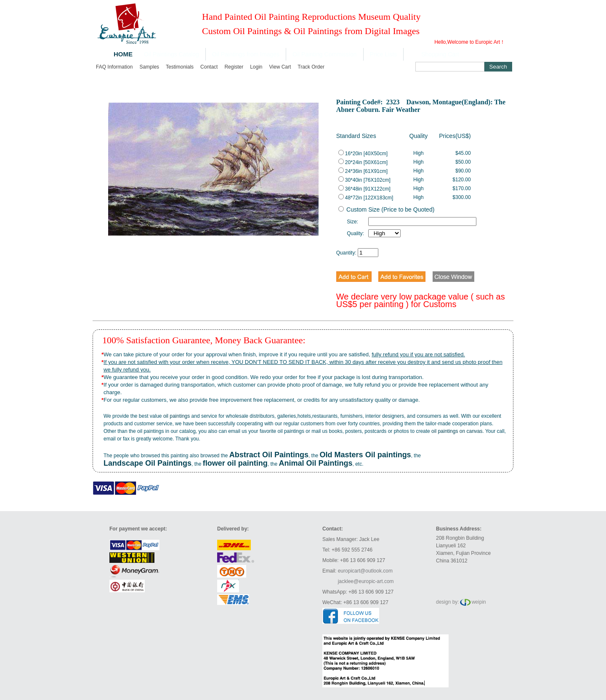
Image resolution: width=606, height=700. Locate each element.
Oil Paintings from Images (246, 54)
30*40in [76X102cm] (364, 180)
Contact (209, 67)
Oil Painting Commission (325, 54)
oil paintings (177, 416)
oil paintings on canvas (457, 431)
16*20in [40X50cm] (363, 154)
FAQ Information (114, 67)
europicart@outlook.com (365, 571)
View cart (280, 67)
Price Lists (384, 54)
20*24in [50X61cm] (363, 162)
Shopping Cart (440, 54)
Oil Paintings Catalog (171, 54)
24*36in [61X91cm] (363, 171)
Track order (311, 67)
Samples (149, 67)
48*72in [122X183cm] (366, 198)
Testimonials (180, 67)
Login (256, 67)
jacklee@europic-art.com (366, 581)
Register (234, 67)
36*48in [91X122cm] (364, 189)
